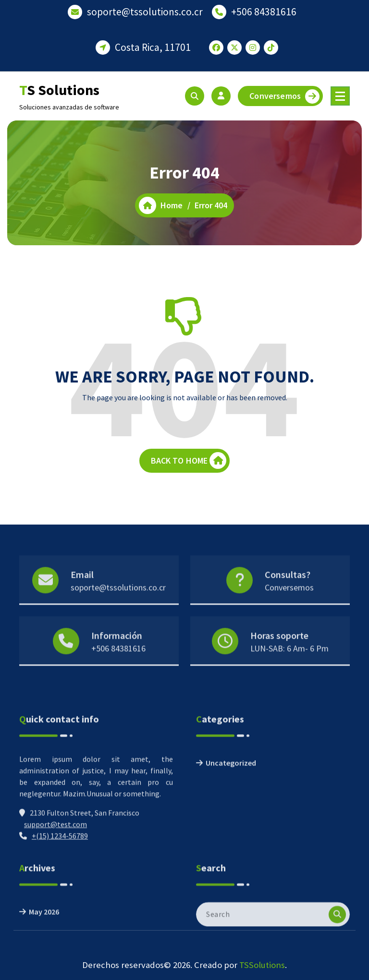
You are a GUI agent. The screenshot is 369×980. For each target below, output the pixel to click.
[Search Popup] (195, 96)
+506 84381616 (264, 11)
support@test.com (55, 872)
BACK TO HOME (189, 462)
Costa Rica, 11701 (153, 46)
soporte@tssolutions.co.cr (145, 11)
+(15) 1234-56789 (60, 883)
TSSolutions (262, 965)
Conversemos (284, 96)
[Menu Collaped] (340, 96)
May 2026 (44, 934)
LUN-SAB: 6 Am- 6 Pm (289, 665)
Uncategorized (231, 810)
